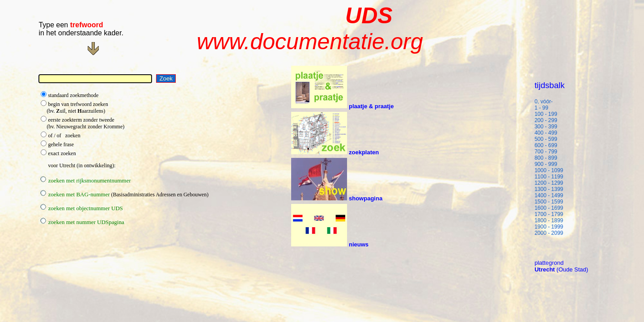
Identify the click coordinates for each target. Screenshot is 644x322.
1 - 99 (548, 108)
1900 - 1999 (549, 227)
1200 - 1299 (549, 183)
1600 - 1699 (549, 208)
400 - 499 (549, 133)
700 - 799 (549, 152)
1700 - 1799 (549, 214)
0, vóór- (544, 102)
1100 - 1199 (549, 177)
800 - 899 (549, 158)
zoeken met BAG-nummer (74, 194)
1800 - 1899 (549, 220)
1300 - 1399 (549, 189)
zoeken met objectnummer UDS (80, 208)
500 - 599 (549, 139)
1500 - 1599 (549, 202)
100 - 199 (549, 114)
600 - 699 (549, 145)
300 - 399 (549, 127)
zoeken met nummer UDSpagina (81, 222)
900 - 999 (549, 164)
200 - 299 (549, 120)
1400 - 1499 (549, 195)
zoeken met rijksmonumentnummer (85, 180)
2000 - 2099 (549, 233)
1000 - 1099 (549, 170)
